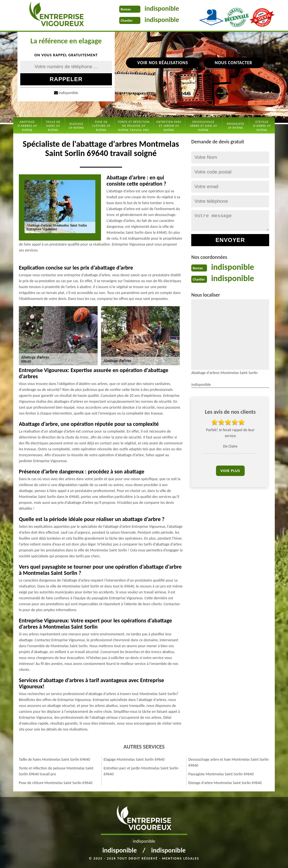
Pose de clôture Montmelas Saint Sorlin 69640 (56, 783)
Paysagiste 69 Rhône (235, 126)
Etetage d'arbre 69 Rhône (262, 126)
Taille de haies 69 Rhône (53, 126)
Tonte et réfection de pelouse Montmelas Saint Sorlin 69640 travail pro (56, 771)
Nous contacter (234, 63)
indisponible (162, 8)
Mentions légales (181, 858)
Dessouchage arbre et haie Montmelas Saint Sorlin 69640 (229, 762)
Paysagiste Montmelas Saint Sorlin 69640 (221, 774)
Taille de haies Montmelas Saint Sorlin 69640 (54, 759)
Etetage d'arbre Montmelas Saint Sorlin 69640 (225, 783)
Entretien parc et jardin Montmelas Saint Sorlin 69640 (141, 771)
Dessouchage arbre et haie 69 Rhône (203, 126)
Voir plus (230, 471)
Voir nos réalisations (163, 63)
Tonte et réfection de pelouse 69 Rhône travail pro (134, 126)
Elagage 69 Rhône (76, 126)
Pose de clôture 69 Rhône (101, 126)
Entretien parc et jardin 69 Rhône (169, 126)
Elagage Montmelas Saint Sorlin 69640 (134, 759)
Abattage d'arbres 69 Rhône (27, 126)
